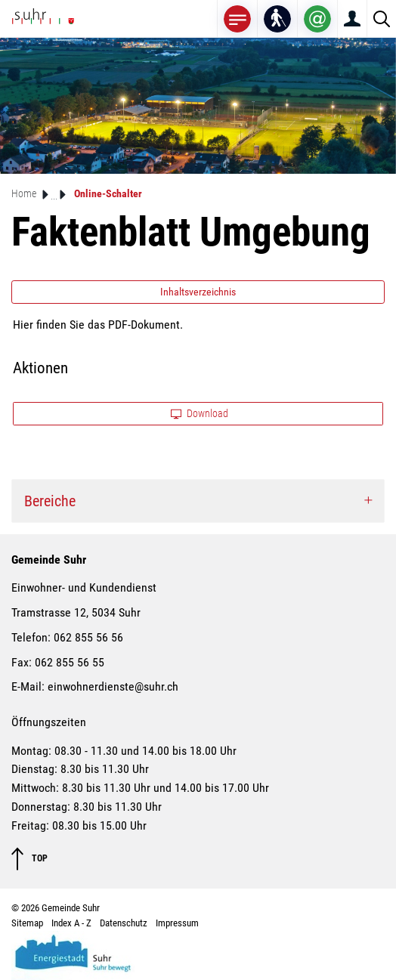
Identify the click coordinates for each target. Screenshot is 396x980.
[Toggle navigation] (237, 19)
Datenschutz (124, 923)
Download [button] (200, 413)
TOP (29, 859)
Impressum (177, 923)
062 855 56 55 (70, 662)
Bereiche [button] (50, 501)
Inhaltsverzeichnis (198, 292)
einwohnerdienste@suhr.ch (113, 686)
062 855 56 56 (88, 637)
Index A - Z (71, 923)
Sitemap (27, 923)
